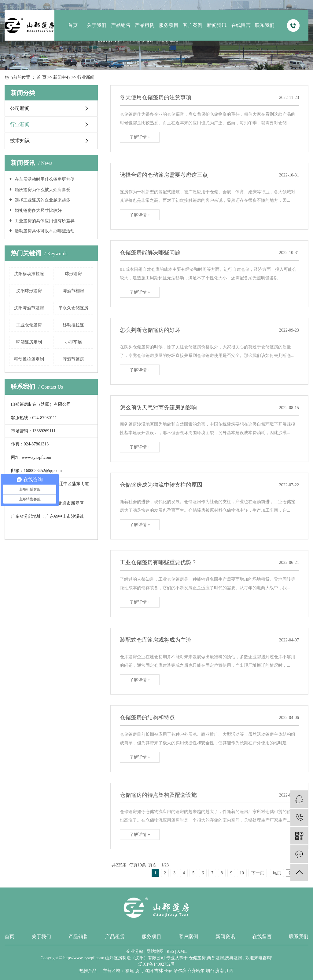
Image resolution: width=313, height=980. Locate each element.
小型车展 (73, 342)
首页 (73, 25)
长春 (168, 971)
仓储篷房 (197, 958)
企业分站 (135, 951)
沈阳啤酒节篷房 (29, 308)
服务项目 (169, 25)
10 (242, 873)
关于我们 (97, 25)
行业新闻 (86, 77)
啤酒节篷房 (73, 359)
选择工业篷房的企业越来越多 (42, 200)
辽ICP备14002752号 (156, 964)
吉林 (159, 971)
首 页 (42, 77)
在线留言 (241, 25)
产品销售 (121, 25)
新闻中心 (62, 77)
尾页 (277, 873)
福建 (130, 971)
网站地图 (155, 951)
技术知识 (20, 141)
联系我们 (265, 25)
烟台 (210, 971)
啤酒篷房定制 (29, 342)
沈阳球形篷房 (29, 291)
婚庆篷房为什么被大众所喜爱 (42, 190)
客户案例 (193, 25)
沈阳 (149, 971)
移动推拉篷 (73, 325)
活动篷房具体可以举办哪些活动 (44, 231)
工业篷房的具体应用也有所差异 (44, 221)
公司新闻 (20, 108)
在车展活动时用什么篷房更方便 (44, 179)
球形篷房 (73, 274)
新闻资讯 (217, 25)
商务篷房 (215, 958)
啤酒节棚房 (73, 291)
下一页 (258, 873)
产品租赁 (145, 25)
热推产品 (88, 971)
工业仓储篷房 (29, 325)
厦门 (139, 971)
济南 (219, 971)
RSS (170, 951)
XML (182, 951)
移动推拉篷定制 (29, 359)
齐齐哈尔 (196, 971)
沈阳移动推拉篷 (29, 274)
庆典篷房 (234, 958)
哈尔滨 (180, 971)
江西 (229, 971)
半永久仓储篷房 (73, 308)
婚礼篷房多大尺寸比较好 (38, 211)
